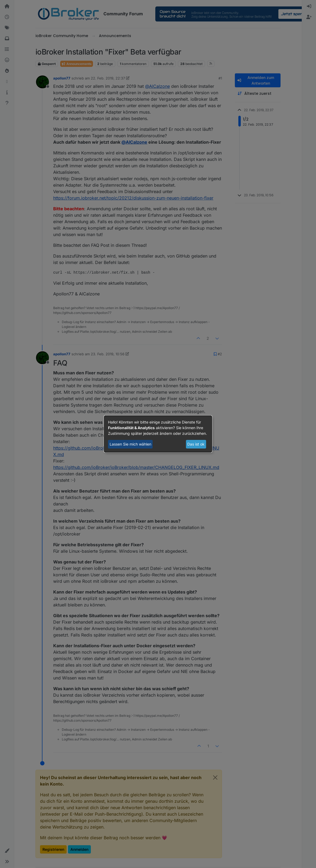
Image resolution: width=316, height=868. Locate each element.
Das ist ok (196, 444)
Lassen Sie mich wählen (130, 444)
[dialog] (158, 434)
